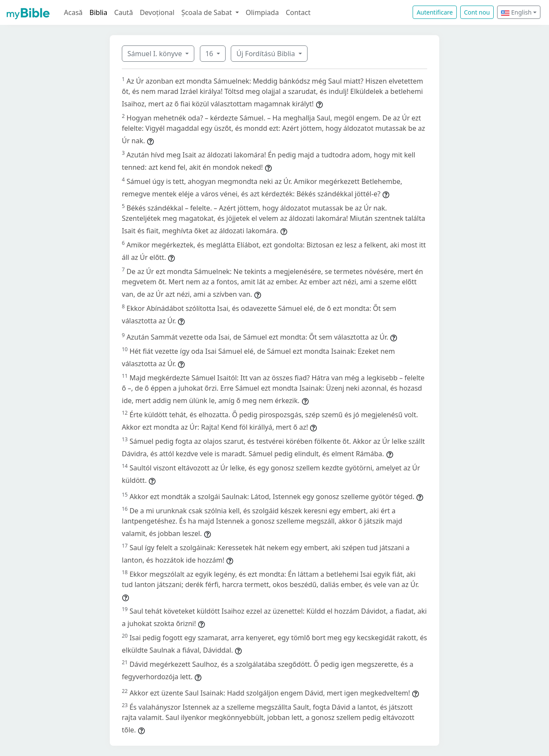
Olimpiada (262, 12)
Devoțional (157, 12)
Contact (298, 12)
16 (210, 54)
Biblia (99, 12)
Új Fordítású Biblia (266, 54)
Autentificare (434, 12)
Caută (124, 12)
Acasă (73, 12)
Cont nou (477, 12)
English (516, 12)
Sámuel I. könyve (155, 54)
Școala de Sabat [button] (208, 12)
